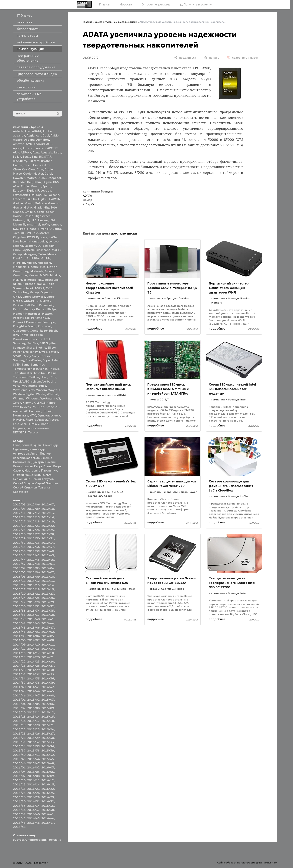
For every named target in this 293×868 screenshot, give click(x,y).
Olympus (47, 292)
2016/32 (48, 801)
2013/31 (33, 606)
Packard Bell (21, 305)
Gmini (29, 212)
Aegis (30, 135)
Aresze (53, 420)
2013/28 (33, 602)
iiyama (28, 224)
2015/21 (48, 725)
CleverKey (20, 169)
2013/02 (19, 568)
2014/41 (33, 687)
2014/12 (19, 649)
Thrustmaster (23, 373)
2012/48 (33, 564)
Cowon (18, 178)
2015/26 (33, 733)
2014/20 (33, 657)
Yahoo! (52, 403)
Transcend (20, 377)
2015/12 (48, 712)
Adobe (47, 131)
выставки (20, 840)
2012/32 (19, 543)
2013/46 (33, 628)
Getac (28, 207)
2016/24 (33, 793)
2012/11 (19, 513)
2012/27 (33, 534)
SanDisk (33, 343)
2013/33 (19, 611)
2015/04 (19, 704)
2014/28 (19, 670)
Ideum (17, 224)
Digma (47, 182)
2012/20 (19, 526)
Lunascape (43, 250)
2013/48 (19, 632)
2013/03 (33, 568)
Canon (18, 165)
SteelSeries (33, 360)
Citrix (46, 165)
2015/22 (19, 729)
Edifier (25, 186)
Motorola (37, 271)
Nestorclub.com (268, 863)
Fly (44, 195)
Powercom (34, 322)
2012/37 (48, 547)
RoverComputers (25, 339)
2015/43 (19, 759)
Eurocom (19, 191)
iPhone (32, 229)
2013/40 (33, 619)
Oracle (18, 301)
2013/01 (48, 564)
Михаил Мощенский (27, 475)
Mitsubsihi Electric (26, 267)
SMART (18, 356)
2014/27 (48, 666)
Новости (126, 4)
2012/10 (48, 509)
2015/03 (48, 700)
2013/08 (19, 577)
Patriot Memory (24, 309)
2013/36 (19, 615)
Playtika (18, 420)
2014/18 (48, 653)
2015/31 (19, 742)
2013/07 (48, 572)
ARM (16, 152)
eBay (16, 186)
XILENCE (40, 403)
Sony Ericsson (42, 356)
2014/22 (19, 661)
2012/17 (19, 521)
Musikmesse (28, 280)
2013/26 (48, 598)
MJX (43, 267)
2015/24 (48, 729)
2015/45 (48, 759)
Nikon (17, 284)
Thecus (54, 369)
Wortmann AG (50, 398)
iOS (15, 229)
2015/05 (33, 704)
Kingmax (19, 428)
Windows (32, 398)
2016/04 (19, 772)
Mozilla (55, 275)
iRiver (42, 229)
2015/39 (48, 750)
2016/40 (33, 814)
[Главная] (84, 5)
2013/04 (48, 568)
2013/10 (48, 577)
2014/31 (19, 674)
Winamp (19, 398)
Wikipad (52, 394)
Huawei (43, 220)
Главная (105, 4)
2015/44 (33, 759)
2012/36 (33, 547)
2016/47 (48, 823)
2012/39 (33, 551)
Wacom (42, 390)
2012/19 (48, 521)
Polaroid (19, 322)
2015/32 (33, 742)
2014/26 (33, 666)
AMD (29, 144)
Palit (34, 305)
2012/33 (33, 543)
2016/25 (48, 793)
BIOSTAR (45, 157)
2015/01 (19, 700)
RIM (16, 335)
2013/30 (19, 606)
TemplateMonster (25, 369)
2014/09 (19, 644)
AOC (49, 144)
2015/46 (19, 763)
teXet (43, 369)
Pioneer (18, 314)
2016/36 (19, 810)
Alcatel (18, 140)
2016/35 (48, 806)
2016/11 (33, 780)
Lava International (26, 241)
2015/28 (19, 738)
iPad (22, 229)
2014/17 (33, 653)
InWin (45, 224)
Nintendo (29, 284)
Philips (52, 309)
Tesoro (33, 432)
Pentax (41, 309)
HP (27, 220)
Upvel (17, 381)
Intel (37, 224)
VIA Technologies (34, 386)
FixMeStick (20, 195)
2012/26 (19, 534)
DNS (56, 182)
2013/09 (33, 577)
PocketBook (21, 318)
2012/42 (33, 555)
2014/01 (33, 632)
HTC (34, 220)
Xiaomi (27, 403)
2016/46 (33, 823)
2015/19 (19, 725)
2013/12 (33, 581)
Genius (18, 207)
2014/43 (19, 691)
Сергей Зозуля (23, 483)
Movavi (34, 275)
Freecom (19, 199)
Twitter (34, 377)
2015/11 (33, 712)
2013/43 (33, 623)
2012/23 (19, 530)
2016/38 (48, 810)
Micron (31, 263)
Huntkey (33, 424)
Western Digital (24, 394)
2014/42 (48, 687)
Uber (44, 377)
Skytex (53, 352)
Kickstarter (41, 233)
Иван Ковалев (23, 466)
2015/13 (19, 717)
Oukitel (45, 301)
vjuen (37, 445)
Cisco (37, 165)
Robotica (36, 335)
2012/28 (48, 534)
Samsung (19, 343)
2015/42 (48, 755)
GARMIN (55, 199)
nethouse (52, 280)
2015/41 (33, 755)
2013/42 (19, 623)
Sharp (30, 348)
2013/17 (19, 589)
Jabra (57, 229)
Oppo (51, 297)
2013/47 (48, 628)
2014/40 (19, 687)
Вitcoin (48, 411)
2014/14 (48, 649)
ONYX (17, 297)
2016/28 (33, 797)
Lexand (18, 246)
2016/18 (19, 789)
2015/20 (33, 725)
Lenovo (54, 241)
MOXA (44, 275)
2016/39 (19, 814)
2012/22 (48, 526)
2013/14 (19, 585)
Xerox (17, 403)
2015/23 (33, 729)
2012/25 (48, 530)
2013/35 (48, 611)
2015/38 (33, 750)
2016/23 (19, 793)
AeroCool (42, 135)
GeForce (41, 203)
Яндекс (31, 420)
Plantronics (33, 314)
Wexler (41, 394)
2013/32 (48, 606)
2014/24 (48, 661)
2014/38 (33, 683)
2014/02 (48, 632)
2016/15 (48, 784)
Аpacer (18, 411)
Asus (36, 152)
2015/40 (19, 755)
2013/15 (33, 585)
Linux (17, 250)
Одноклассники (49, 415)
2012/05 (19, 504)
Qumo (34, 331)
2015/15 (48, 717)
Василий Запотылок (27, 458)
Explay (31, 191)
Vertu (17, 386)
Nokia (41, 284)
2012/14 (19, 517)
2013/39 (19, 619)
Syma (26, 365)
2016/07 (19, 776)
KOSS (31, 237)
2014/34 (19, 678)
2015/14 (33, 717)
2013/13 (48, 581)
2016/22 (48, 789)
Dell (30, 182)
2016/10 (19, 780)
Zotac (50, 407)
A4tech (18, 131)
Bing (35, 157)
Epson (47, 186)
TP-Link (51, 373)
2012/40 (48, 551)
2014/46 (19, 695)
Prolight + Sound (25, 326)
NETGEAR (20, 432)
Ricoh (53, 331)
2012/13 (48, 513)
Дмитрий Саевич (43, 462)
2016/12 (48, 780)
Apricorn (29, 148)
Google (39, 212)
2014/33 (48, 674)
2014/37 (19, 683)
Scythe (51, 343)
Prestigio (49, 322)
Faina (17, 445)
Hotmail (19, 220)
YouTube (38, 407)
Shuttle (41, 348)
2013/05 (19, 572)
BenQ (26, 157)
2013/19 (48, 589)
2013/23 (48, 594)
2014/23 (33, 661)
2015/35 (33, 746)
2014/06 (19, 640)
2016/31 (33, 801)
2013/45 (19, 628)
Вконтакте (21, 415)
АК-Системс (33, 411)
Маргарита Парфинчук (41, 470)
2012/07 (48, 504)
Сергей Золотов (47, 483)
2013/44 (48, 623)
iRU (49, 229)
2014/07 (33, 640)
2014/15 (19, 653)
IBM (52, 220)
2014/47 (33, 695)
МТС (33, 415)
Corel (48, 174)
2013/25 (33, 598)
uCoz (52, 377)
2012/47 (19, 564)
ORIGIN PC (31, 301)
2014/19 (19, 657)
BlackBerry (20, 161)
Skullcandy (30, 352)
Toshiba (39, 373)
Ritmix (24, 335)
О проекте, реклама (156, 4)
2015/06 (48, 704)
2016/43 (33, 818)
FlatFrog (35, 195)
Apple (17, 148)
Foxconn (53, 195)
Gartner (18, 203)
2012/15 (33, 517)
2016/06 (48, 772)
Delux (38, 182)
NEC (41, 280)
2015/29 (33, 738)
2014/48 (48, 695)
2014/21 (48, 657)
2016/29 (48, 797)
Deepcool (54, 178)
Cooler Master (33, 174)
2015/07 (19, 708)
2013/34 (33, 611)
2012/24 (33, 530)
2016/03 (48, 767)
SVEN (17, 365)
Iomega (56, 224)
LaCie (53, 237)
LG (40, 246)
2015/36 (48, 746)
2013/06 (33, 572)
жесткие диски (128, 22)
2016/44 (48, 818)
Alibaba (29, 140)
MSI (15, 280)
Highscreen (43, 216)
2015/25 (19, 733)
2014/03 (19, 636)
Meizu (42, 254)
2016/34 (33, 806)
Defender (19, 182)
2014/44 (33, 691)
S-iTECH (44, 339)
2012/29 (19, 538)
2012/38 (19, 551)
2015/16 (19, 721)
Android (39, 144)
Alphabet (43, 140)
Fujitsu (43, 199)
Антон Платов (40, 454)
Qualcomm (21, 331)
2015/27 (48, 733)
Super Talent (52, 360)
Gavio (29, 203)
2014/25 (19, 666)
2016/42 (19, 818)
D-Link (42, 178)
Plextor (47, 314)
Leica (43, 241)
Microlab (19, 263)
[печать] (212, 58)
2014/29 (33, 670)
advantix (19, 135)
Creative (30, 178)
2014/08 (48, 640)
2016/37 (33, 810)
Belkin (17, 157)
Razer (44, 331)
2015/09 (48, 708)
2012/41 (19, 555)
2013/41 (48, 619)
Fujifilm (32, 199)
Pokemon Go (40, 318)
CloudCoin (36, 169)
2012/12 (33, 513)
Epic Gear (20, 424)
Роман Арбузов (43, 479)
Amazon (19, 144)
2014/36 (48, 678)
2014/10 (33, 644)
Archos (41, 148)
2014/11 (48, 644)
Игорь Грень (43, 466)
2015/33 (48, 742)
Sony (27, 356)
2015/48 (48, 763)
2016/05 (33, 772)
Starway (19, 360)
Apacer (42, 420)
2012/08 (19, 509)
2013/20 (19, 594)
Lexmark (30, 246)
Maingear (30, 254)
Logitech (28, 250)
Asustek (46, 152)
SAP (42, 343)
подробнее (94, 329)
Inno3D (45, 424)
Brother (46, 161)
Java (16, 233)
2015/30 (48, 738)
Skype (43, 352)
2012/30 (33, 538)
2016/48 (19, 827)
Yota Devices (22, 407)
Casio (28, 165)
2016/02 (33, 767)
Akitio (55, 135)
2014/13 (33, 649)
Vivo (32, 390)
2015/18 (48, 721)
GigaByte (50, 207)
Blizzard (34, 161)
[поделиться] (185, 58)
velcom (36, 381)
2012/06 (33, 504)
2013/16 (48, 585)
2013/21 (33, 594)
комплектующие (105, 22)
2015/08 (33, 708)
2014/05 (48, 636)
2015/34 (19, 746)
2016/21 (33, 789)
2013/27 (19, 602)
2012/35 (19, 547)
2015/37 (19, 750)
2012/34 (48, 543)
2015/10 (19, 712)
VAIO (26, 381)
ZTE (58, 407)
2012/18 (33, 521)
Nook (30, 288)
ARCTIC (52, 148)
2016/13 (19, 784)
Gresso (28, 216)
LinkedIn (49, 246)
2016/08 (33, 776)
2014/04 (33, 636)
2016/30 (19, 801)
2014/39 (48, 683)
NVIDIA (40, 288)
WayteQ (54, 390)
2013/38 (48, 615)
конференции (38, 840)
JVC (29, 233)
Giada (38, 207)
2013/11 (19, 581)
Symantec (38, 365)
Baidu (57, 152)
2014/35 (33, 678)
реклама (55, 840)
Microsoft (44, 263)
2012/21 (33, 526)
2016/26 (19, 797)
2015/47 (33, 763)
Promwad (45, 326)
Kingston (19, 237)
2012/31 (48, 538)
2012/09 (33, 509)
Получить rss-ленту (196, 4)
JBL (23, 233)
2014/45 (48, 691)
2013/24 (19, 598)
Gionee (18, 212)
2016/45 (19, 823)
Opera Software (34, 297)
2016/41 (48, 814)
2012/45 (33, 560)
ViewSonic (20, 390)
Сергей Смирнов (25, 487)
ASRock (26, 152)
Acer (28, 131)
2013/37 (33, 615)
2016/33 (19, 806)
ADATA (37, 131)
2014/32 (33, 674)
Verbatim (49, 381)
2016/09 (48, 776)
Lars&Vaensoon (38, 428)
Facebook (44, 191)
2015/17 (33, 721)
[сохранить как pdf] (243, 58)
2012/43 (48, 555)
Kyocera (42, 237)
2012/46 (48, 560)
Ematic (36, 186)
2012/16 (48, 517)
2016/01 (19, 767)
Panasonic (46, 305)
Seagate (19, 348)
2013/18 (33, 589)
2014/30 (48, 670)
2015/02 (33, 700)
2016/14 (33, 784)
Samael (27, 445)
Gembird (54, 203)
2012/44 (19, 560)
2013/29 (48, 602)
